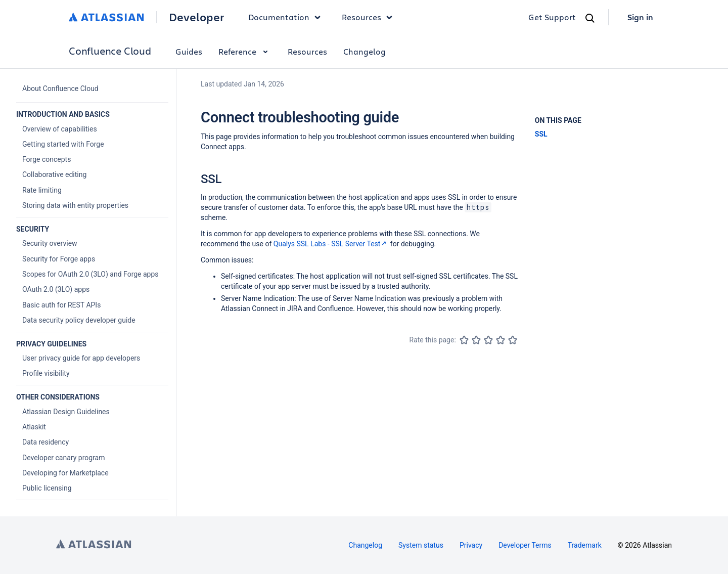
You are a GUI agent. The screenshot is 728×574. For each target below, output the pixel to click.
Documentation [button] (287, 17)
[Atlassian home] (106, 17)
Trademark (585, 545)
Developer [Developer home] (196, 17)
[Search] (590, 18)
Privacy (471, 545)
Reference (245, 51)
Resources (307, 51)
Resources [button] (370, 17)
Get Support (552, 17)
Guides (189, 51)
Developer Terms (525, 545)
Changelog (365, 51)
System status (421, 545)
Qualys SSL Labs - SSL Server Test (331, 244)
